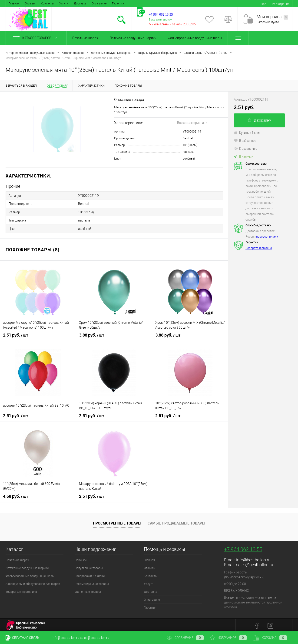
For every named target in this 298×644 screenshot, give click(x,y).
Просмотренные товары (117, 521)
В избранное (245, 140)
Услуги (64, 3)
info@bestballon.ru (253, 558)
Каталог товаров (36, 38)
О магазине (99, 3)
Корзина (270, 638)
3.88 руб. (92, 334)
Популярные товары (89, 566)
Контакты (47, 3)
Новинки (81, 558)
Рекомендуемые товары (92, 582)
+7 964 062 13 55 (243, 548)
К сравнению (245, 148)
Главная (14, 3)
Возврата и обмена (259, 248)
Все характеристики (192, 123)
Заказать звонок (161, 19)
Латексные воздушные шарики (133, 38)
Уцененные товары (88, 590)
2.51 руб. (16, 334)
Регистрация (281, 4)
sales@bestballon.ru (255, 563)
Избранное (228, 638)
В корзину (260, 120)
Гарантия (118, 3)
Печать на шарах (85, 38)
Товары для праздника (21, 590)
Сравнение (185, 638)
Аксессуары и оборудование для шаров (33, 582)
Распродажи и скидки (90, 574)
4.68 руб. (16, 495)
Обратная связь (22, 638)
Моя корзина (272, 17)
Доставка (80, 3)
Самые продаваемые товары (176, 521)
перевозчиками (267, 237)
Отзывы (30, 3)
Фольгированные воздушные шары (195, 38)
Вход (263, 4)
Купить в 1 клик (247, 133)
